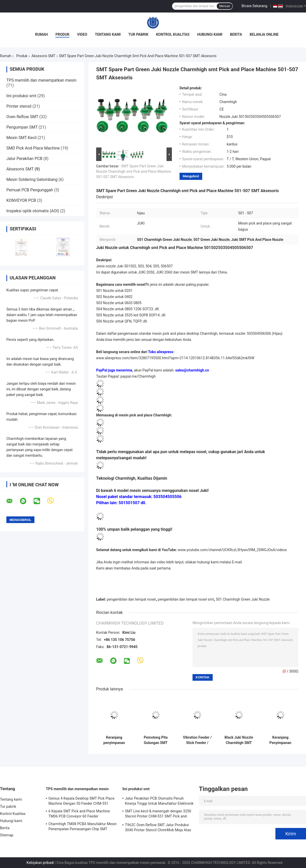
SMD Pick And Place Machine (33, 148)
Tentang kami (108, 34)
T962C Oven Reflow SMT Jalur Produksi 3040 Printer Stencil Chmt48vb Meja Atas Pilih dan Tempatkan (158, 828)
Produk (62, 34)
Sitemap (7, 835)
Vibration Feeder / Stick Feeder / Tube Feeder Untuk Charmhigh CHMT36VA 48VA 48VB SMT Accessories (197, 740)
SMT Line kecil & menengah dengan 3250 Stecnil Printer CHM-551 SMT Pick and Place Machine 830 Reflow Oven (158, 814)
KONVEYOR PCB (21, 200)
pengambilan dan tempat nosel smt (186, 599)
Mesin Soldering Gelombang (32, 179)
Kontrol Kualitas (173, 34)
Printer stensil (19, 106)
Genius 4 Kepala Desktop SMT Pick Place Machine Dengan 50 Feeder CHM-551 (81, 801)
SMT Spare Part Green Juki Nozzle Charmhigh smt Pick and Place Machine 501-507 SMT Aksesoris (134, 171)
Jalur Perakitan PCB (24, 159)
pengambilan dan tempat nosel (131, 599)
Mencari (225, 6)
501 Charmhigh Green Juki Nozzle (243, 599)
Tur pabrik (138, 34)
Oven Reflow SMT (22, 117)
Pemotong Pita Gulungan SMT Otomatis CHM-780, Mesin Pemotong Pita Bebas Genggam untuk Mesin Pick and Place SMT (156, 740)
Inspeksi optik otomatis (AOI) (33, 211)
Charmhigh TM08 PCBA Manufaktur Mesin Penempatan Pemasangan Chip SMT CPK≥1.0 (82, 827)
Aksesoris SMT (44, 56)
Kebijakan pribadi (40, 863)
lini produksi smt (21, 96)
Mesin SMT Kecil (21, 138)
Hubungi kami (210, 34)
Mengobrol (191, 176)
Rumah (42, 34)
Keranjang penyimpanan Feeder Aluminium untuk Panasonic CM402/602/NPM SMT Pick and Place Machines (114, 740)
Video (82, 34)
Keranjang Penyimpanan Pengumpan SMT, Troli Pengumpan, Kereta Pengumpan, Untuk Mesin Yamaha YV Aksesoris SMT (280, 740)
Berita (236, 34)
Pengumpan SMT (22, 127)
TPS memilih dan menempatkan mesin (41, 80)
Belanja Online (264, 34)
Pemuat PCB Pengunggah (30, 190)
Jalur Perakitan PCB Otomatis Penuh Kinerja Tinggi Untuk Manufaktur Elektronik (159, 801)
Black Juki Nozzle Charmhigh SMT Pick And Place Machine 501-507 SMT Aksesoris (239, 740)
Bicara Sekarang (254, 6)
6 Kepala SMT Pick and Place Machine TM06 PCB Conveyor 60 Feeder (79, 814)
